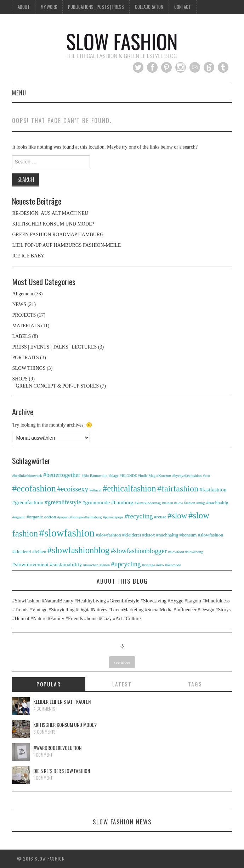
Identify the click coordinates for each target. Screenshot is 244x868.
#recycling (139, 516)
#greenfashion (28, 502)
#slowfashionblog (78, 550)
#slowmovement (30, 564)
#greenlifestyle (63, 502)
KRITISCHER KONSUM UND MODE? (53, 224)
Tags (195, 684)
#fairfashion (178, 489)
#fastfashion (213, 489)
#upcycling (126, 564)
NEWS (19, 304)
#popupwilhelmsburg (86, 517)
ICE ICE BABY (28, 256)
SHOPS (20, 379)
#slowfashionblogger (139, 551)
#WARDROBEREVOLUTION (57, 748)
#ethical (96, 490)
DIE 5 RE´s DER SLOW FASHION (62, 771)
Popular (49, 684)
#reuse (160, 517)
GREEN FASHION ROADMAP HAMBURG (58, 235)
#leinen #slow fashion (178, 503)
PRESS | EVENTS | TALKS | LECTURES (54, 347)
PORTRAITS (25, 358)
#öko (160, 565)
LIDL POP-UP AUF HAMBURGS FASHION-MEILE (66, 245)
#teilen (105, 565)
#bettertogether (62, 475)
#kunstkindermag (148, 503)
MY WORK (49, 7)
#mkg (201, 503)
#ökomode (173, 565)
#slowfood (176, 552)
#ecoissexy (73, 489)
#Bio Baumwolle (94, 476)
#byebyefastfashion (187, 476)
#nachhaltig (217, 503)
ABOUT (24, 7)
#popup (63, 517)
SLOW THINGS (29, 368)
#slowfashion (67, 533)
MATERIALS (26, 326)
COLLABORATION (149, 7)
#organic (19, 517)
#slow (177, 516)
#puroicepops (113, 517)
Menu (19, 93)
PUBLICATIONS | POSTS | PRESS (96, 7)
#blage (113, 476)
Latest (122, 684)
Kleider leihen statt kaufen (62, 702)
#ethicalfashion (129, 488)
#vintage (149, 565)
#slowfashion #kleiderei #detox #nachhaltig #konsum (146, 535)
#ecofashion (34, 488)
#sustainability (66, 564)
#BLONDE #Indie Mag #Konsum (145, 476)
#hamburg (122, 502)
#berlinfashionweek (27, 476)
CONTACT (183, 7)
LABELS (21, 336)
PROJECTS (24, 315)
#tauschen (91, 565)
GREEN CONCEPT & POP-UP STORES (57, 386)
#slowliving (194, 552)
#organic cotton (41, 517)
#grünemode (96, 502)
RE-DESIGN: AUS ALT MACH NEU (50, 213)
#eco (206, 476)
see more (122, 662)
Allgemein (22, 294)
